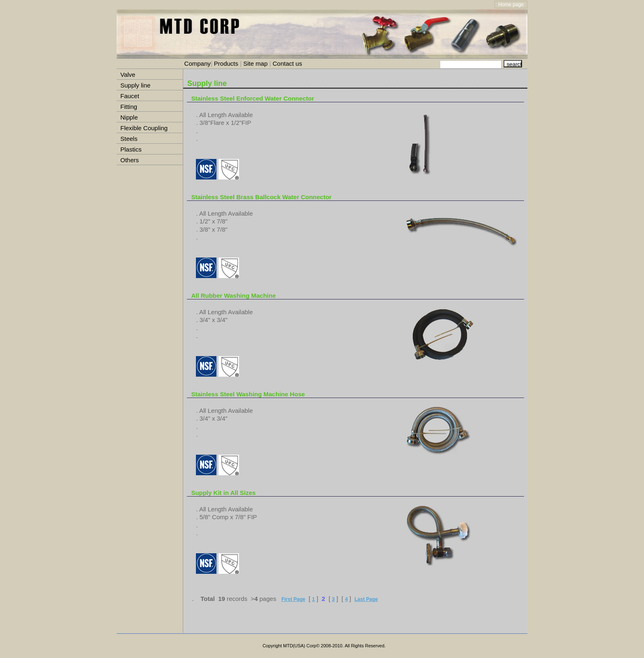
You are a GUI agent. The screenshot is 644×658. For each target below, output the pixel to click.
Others (130, 160)
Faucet (130, 96)
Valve (128, 75)
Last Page (366, 599)
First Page (293, 599)
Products (226, 63)
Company (198, 63)
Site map (255, 63)
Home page (511, 5)
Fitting (129, 107)
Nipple (129, 117)
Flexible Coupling (144, 128)
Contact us (287, 63)
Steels (129, 139)
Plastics (131, 149)
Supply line (135, 85)
